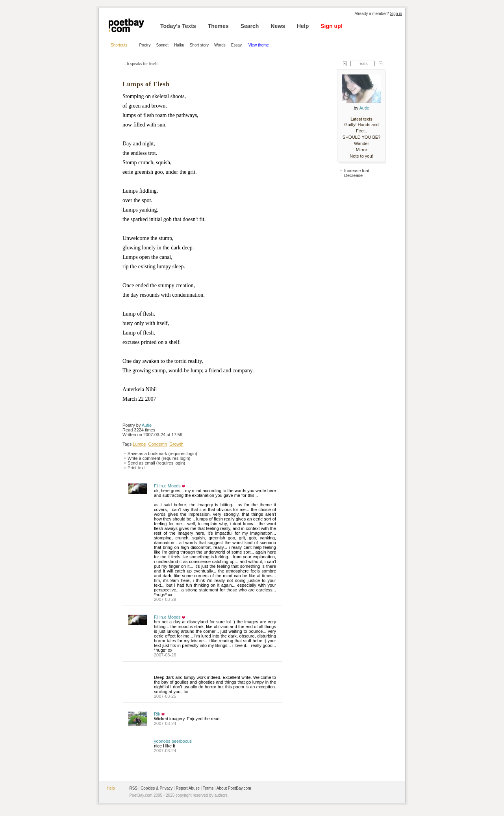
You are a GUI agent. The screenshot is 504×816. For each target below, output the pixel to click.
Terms (208, 788)
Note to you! (361, 156)
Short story (199, 45)
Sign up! (332, 26)
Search (250, 26)
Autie (147, 425)
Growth (176, 444)
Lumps (139, 444)
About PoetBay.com (234, 788)
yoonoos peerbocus (173, 741)
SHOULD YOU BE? (361, 137)
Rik (157, 714)
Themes (218, 26)
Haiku (179, 45)
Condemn (157, 444)
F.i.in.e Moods (167, 486)
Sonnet (162, 45)
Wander (361, 143)
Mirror (362, 150)
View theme (259, 45)
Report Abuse (188, 788)
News (278, 26)
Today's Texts (178, 26)
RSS (133, 788)
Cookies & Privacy (157, 788)
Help (303, 26)
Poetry (145, 45)
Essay (237, 45)
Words (220, 45)
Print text (136, 468)
